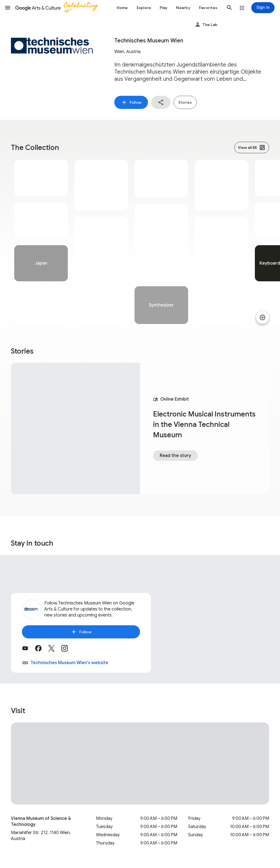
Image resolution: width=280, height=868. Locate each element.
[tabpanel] (41, 242)
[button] (8, 8)
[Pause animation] (262, 317)
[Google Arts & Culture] (59, 8)
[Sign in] (263, 8)
